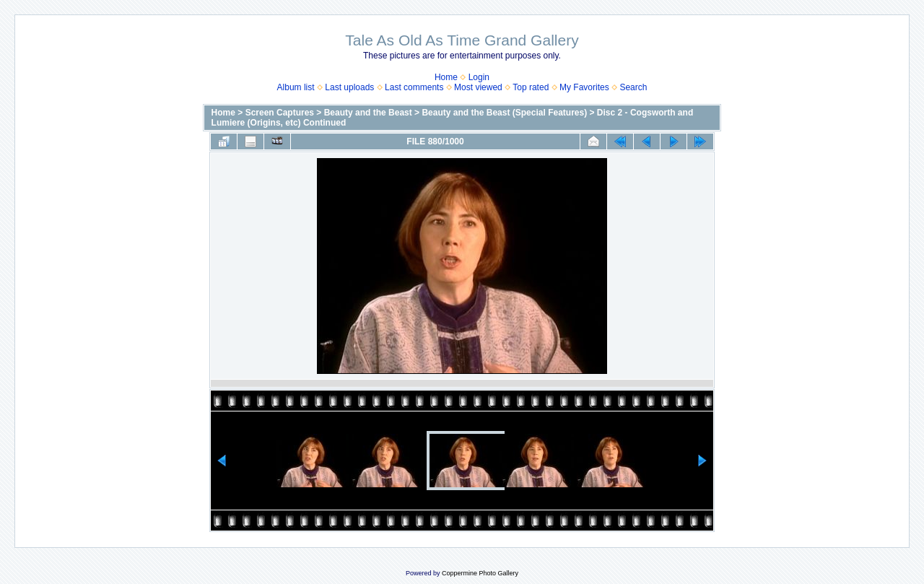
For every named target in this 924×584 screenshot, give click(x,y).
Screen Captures (280, 113)
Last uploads (349, 87)
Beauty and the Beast (368, 113)
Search (633, 87)
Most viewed (478, 87)
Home (446, 77)
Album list (296, 87)
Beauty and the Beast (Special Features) (504, 113)
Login (479, 77)
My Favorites (584, 87)
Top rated (531, 87)
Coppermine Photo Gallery (480, 573)
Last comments (414, 87)
